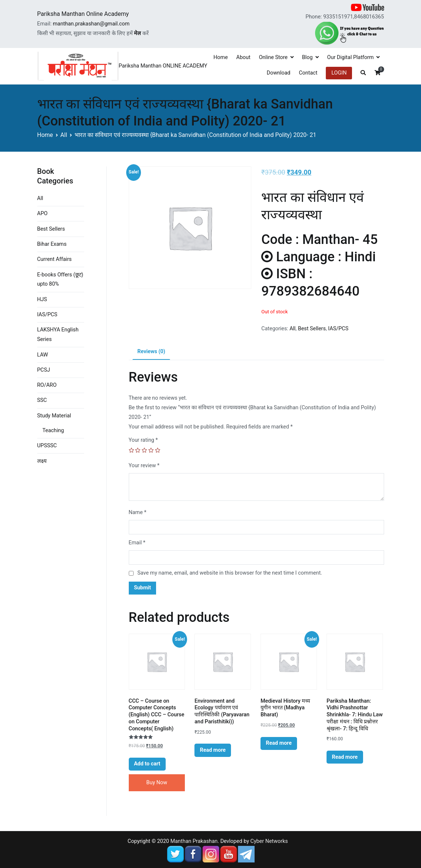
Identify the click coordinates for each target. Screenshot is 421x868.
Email (137, 543)
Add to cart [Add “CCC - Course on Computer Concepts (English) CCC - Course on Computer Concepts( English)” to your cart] (147, 764)
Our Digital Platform (351, 57)
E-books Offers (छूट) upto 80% (60, 280)
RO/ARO (47, 385)
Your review (144, 466)
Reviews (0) (151, 352)
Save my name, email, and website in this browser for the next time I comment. (230, 573)
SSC (42, 400)
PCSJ (44, 370)
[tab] (151, 352)
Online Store (273, 57)
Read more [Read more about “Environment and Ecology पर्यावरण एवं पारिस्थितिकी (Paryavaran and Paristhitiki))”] (213, 750)
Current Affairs (55, 259)
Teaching (53, 430)
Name (138, 512)
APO (42, 213)
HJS (42, 299)
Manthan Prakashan (194, 841)
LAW (43, 355)
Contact (308, 73)
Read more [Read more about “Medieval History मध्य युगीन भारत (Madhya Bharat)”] (279, 743)
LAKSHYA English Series (58, 335)
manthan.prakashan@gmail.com (91, 24)
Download (279, 73)
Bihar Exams (52, 244)
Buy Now (157, 783)
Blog (308, 57)
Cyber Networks (269, 841)
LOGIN (339, 73)
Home (221, 57)
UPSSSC (47, 446)
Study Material (54, 416)
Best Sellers (312, 329)
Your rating (143, 440)
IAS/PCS (338, 329)
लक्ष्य (42, 461)
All (64, 135)
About (243, 57)
